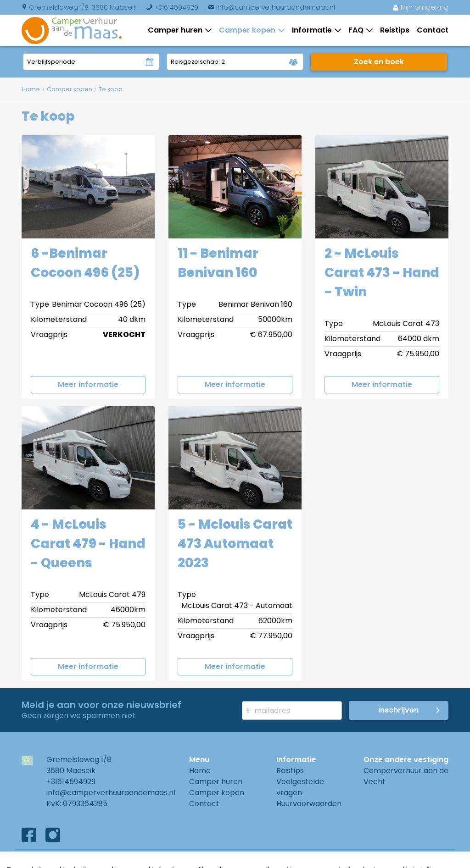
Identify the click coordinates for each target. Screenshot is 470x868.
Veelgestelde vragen (300, 787)
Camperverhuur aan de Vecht (406, 776)
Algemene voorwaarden (66, 859)
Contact (433, 30)
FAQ (358, 30)
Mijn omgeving (420, 7)
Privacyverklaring (158, 859)
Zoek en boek (379, 62)
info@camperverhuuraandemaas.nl (271, 7)
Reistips (395, 30)
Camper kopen (249, 30)
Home (200, 771)
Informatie (314, 30)
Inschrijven (398, 710)
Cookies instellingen (242, 859)
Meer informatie (88, 384)
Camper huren (177, 30)
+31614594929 (172, 7)
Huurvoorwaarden (309, 804)
